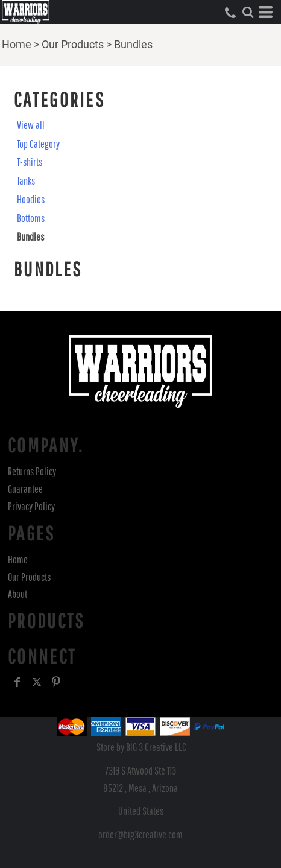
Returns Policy (32, 471)
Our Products (73, 44)
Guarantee (25, 489)
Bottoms (31, 218)
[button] (248, 12)
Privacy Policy (31, 506)
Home (17, 44)
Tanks (26, 181)
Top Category (38, 144)
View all (31, 125)
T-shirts (30, 162)
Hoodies (31, 199)
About (17, 594)
